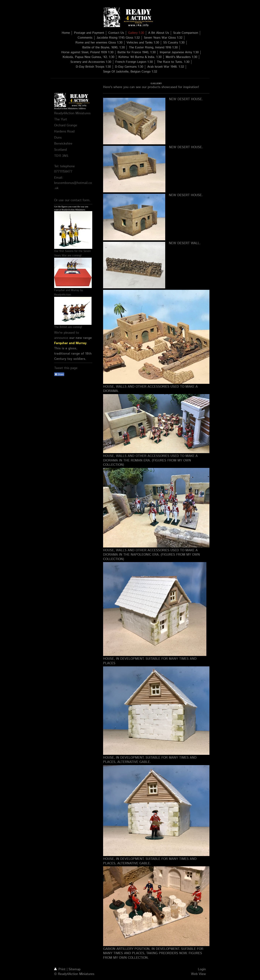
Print (60, 969)
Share (59, 374)
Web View (198, 974)
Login (202, 969)
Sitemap (75, 969)
